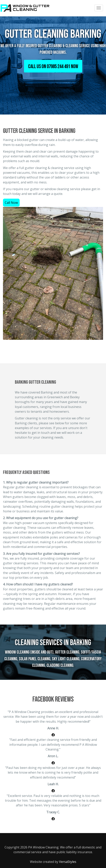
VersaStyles (68, 862)
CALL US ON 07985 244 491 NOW (53, 67)
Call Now (11, 203)
